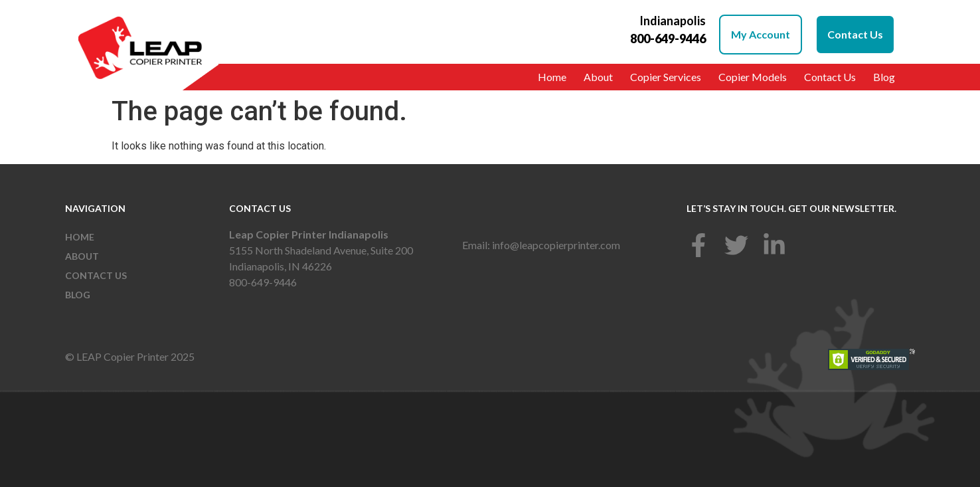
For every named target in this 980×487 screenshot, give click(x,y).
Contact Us (830, 77)
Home (552, 77)
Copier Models (753, 77)
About (598, 77)
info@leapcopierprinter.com (556, 245)
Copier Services (666, 77)
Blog (884, 77)
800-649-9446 (263, 282)
